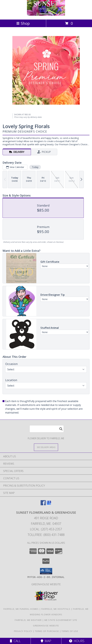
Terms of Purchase (47, 631)
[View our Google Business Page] (49, 504)
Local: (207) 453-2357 (46, 529)
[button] (46, 571)
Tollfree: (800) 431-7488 (46, 535)
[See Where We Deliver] (46, 447)
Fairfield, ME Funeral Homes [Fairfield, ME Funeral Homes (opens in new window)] (21, 609)
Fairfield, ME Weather (28, 620)
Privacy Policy (23, 631)
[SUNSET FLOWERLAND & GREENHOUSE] (46, 15)
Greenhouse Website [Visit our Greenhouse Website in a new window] (46, 584)
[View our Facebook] (43, 504)
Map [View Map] (46, 641)
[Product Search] (47, 429)
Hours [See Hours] (77, 641)
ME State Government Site (61, 620)
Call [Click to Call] (15, 641)
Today (35, 167)
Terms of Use (70, 631)
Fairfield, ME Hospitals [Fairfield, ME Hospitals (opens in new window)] (56, 609)
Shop (23, 23)
